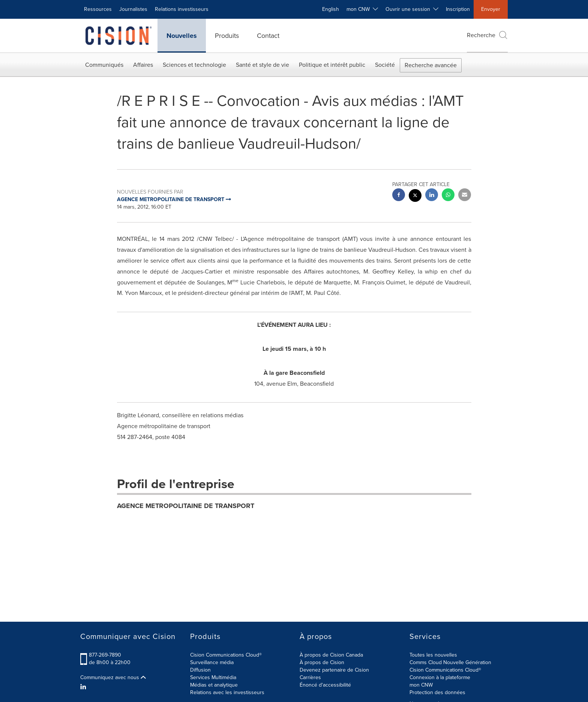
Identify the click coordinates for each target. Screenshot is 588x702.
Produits (227, 36)
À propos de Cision (322, 662)
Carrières (310, 677)
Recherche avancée (431, 65)
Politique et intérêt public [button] (332, 65)
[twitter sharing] (415, 196)
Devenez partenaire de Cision (334, 670)
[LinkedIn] (84, 687)
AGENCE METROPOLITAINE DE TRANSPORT (186, 506)
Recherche (487, 35)
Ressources (98, 9)
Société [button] (385, 65)
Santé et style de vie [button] (262, 65)
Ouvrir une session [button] (412, 9)
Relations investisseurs (182, 9)
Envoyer (491, 9)
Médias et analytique (214, 685)
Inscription (458, 9)
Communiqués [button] (104, 65)
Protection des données (437, 692)
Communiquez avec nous (113, 678)
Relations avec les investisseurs (227, 692)
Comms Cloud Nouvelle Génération (450, 662)
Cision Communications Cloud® (226, 655)
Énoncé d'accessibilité (325, 685)
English (331, 9)
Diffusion (200, 670)
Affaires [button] (143, 65)
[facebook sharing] (399, 196)
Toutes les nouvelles (433, 655)
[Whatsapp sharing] (448, 196)
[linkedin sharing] (432, 196)
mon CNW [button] (362, 9)
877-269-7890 (105, 655)
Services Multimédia (213, 677)
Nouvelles (182, 36)
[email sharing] (465, 196)
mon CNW (421, 685)
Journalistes (133, 9)
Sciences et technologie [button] (194, 65)
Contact (268, 36)
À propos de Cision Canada (331, 655)
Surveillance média (212, 662)
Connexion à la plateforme (440, 677)
